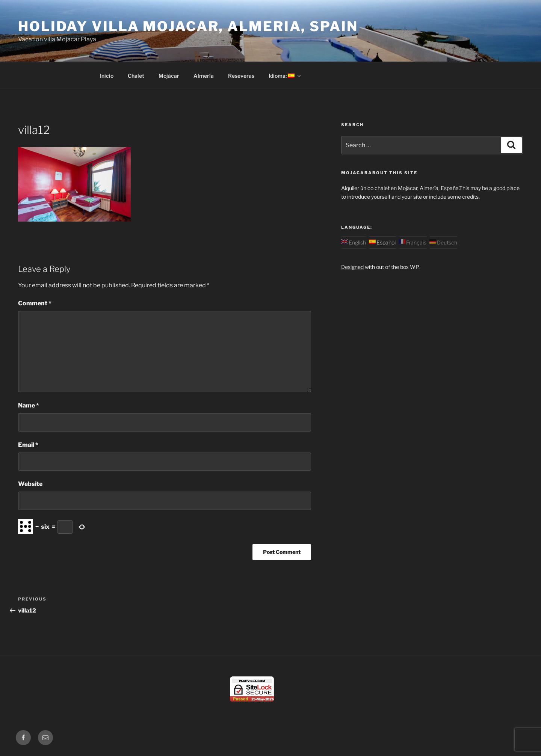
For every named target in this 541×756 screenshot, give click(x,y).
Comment (35, 303)
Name (29, 405)
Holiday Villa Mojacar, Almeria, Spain (188, 26)
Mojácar (169, 76)
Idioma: (285, 76)
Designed (352, 267)
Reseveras (241, 76)
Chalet (136, 76)
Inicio (107, 76)
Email (28, 445)
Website (30, 484)
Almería (204, 76)
